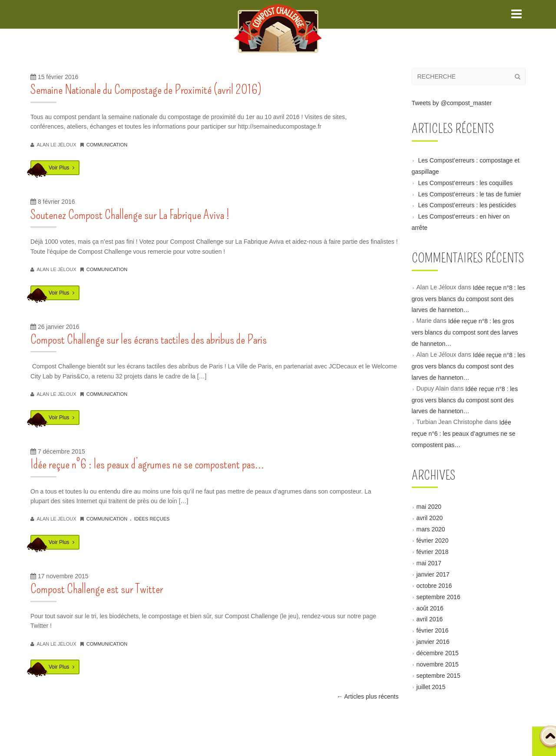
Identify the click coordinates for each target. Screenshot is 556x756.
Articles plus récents (367, 696)
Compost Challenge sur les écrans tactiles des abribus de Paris (149, 339)
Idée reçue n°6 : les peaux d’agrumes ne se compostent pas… (147, 464)
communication (107, 145)
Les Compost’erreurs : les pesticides (467, 205)
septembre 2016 (439, 597)
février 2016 (433, 630)
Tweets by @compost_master (452, 103)
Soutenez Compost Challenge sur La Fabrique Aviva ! (130, 215)
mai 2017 (429, 563)
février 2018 (433, 552)
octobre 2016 (434, 585)
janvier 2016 (433, 642)
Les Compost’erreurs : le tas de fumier (469, 194)
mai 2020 (429, 507)
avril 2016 (430, 619)
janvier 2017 (433, 574)
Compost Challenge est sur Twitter (97, 589)
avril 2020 (430, 518)
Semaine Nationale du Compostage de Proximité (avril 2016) (146, 90)
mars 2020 (431, 529)
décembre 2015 (438, 653)
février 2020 (433, 540)
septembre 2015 (439, 676)
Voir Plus (61, 168)
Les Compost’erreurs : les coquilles (465, 182)
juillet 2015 (431, 686)
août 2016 (430, 608)
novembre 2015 (438, 664)
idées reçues (152, 519)
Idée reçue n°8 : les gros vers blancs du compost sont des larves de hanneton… (469, 298)
